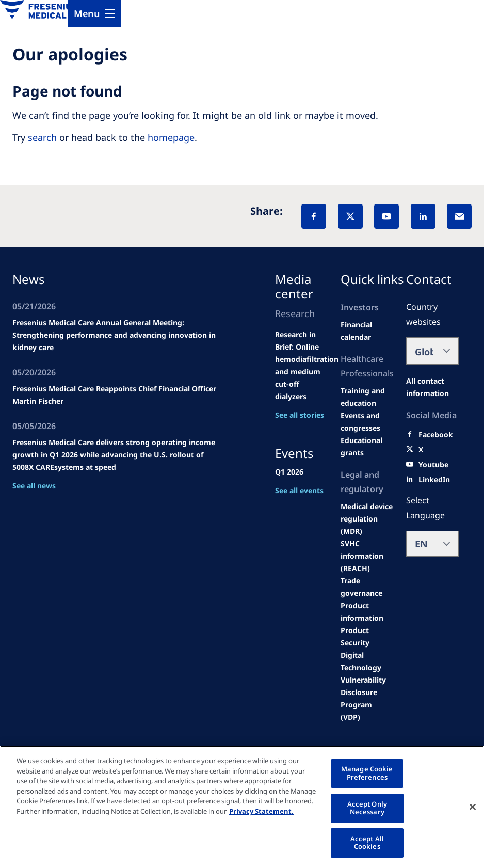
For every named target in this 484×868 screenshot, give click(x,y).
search (42, 137)
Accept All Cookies (367, 843)
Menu (87, 13)
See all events (299, 490)
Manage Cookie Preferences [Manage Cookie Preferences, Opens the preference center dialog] (367, 773)
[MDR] (367, 519)
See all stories (300, 415)
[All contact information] (432, 387)
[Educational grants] (367, 447)
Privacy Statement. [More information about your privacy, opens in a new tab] (261, 811)
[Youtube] (433, 465)
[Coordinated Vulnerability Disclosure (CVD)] (367, 686)
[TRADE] (367, 587)
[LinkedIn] (423, 216)
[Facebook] (314, 216)
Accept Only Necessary (367, 808)
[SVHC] (367, 556)
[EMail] (459, 216)
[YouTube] (386, 216)
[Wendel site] (367, 397)
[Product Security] (367, 637)
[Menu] (94, 13)
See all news (34, 486)
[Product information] (367, 612)
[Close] (473, 807)
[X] (350, 216)
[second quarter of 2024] (367, 331)
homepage (171, 137)
